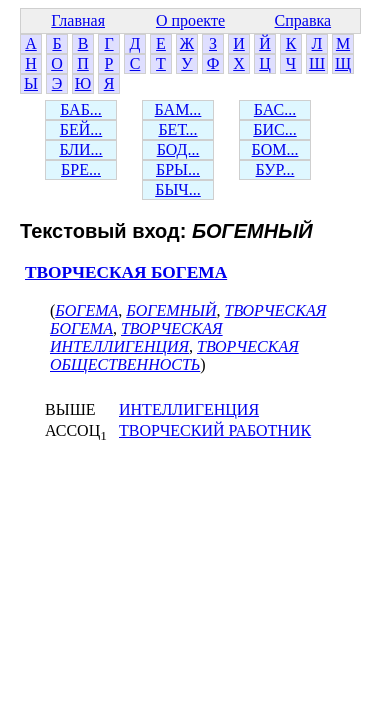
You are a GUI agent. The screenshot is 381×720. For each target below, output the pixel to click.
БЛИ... (80, 149)
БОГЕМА (86, 310)
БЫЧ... (178, 189)
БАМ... (178, 109)
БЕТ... (177, 129)
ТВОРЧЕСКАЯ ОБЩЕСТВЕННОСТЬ (174, 355)
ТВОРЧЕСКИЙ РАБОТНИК (215, 430)
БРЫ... (178, 169)
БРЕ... (81, 169)
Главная (78, 20)
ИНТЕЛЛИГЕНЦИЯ (189, 409)
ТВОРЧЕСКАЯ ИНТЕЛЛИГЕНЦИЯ (136, 337)
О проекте (190, 20)
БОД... (178, 149)
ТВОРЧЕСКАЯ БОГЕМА (126, 272)
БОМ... (275, 149)
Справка (303, 20)
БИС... (274, 129)
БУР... (275, 169)
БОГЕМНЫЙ (171, 310)
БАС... (275, 109)
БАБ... (81, 109)
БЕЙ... (81, 129)
